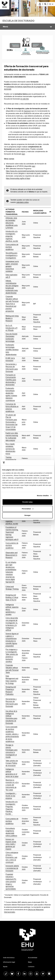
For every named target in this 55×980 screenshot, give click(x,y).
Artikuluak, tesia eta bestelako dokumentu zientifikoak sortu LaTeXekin (12, 223)
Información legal (9, 962)
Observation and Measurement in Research (12, 555)
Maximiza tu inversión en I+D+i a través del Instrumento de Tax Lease (12, 785)
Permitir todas (28, 502)
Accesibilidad (33, 958)
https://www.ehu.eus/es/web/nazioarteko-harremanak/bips (27, 171)
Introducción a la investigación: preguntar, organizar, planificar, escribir (12, 236)
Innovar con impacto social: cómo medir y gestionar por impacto (11, 844)
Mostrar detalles (43, 496)
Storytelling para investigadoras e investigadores (11, 255)
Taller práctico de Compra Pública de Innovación (12, 763)
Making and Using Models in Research (12, 318)
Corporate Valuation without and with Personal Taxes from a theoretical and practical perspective (12, 304)
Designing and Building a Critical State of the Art (12, 597)
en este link (25, 99)
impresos (27, 111)
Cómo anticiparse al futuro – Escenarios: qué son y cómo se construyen (12, 857)
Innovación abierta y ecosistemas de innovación (12, 868)
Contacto (31, 967)
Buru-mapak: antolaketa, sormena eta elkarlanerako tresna (10, 449)
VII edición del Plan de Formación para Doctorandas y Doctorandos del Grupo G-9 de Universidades (11, 422)
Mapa (30, 962)
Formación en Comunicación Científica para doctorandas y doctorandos (11, 380)
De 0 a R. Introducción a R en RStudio (11, 328)
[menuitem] (51, 4)
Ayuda (5, 967)
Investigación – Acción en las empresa (11, 796)
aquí (23, 154)
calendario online (22, 202)
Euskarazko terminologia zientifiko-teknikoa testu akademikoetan (12, 350)
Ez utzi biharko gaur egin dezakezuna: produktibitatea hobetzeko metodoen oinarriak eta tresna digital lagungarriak (11, 572)
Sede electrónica (9, 958)
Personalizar (28, 509)
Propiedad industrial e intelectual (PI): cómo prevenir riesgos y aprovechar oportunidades (11, 882)
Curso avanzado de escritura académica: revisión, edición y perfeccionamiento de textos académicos (12, 734)
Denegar (27, 515)
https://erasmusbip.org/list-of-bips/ (18, 178)
